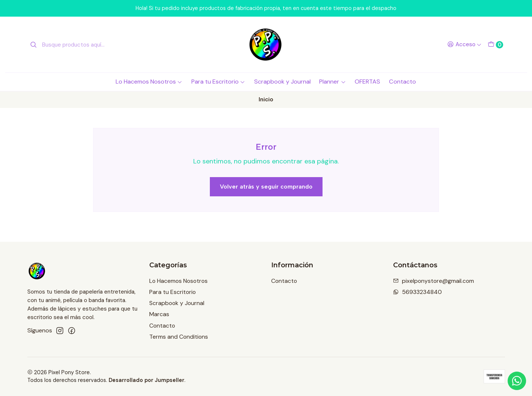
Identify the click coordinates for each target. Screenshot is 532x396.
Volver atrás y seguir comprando (266, 187)
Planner (332, 82)
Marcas (159, 314)
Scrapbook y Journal (282, 82)
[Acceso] (464, 45)
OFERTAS (367, 82)
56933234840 (417, 292)
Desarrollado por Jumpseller (146, 380)
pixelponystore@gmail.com (434, 281)
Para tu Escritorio (218, 82)
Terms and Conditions (179, 337)
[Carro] (495, 45)
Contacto (403, 82)
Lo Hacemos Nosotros (149, 82)
